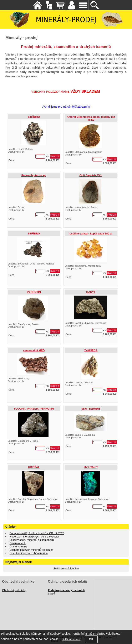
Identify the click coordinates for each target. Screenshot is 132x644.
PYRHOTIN (34, 292)
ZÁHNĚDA (91, 350)
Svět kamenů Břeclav (66, 568)
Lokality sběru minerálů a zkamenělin (32, 540)
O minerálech (18, 543)
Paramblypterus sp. (34, 175)
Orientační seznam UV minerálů (29, 553)
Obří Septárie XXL (91, 175)
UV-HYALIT (91, 467)
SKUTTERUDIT (91, 409)
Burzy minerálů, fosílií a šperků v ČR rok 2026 (37, 533)
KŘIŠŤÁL (34, 467)
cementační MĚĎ (34, 350)
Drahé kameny (18, 546)
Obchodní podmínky (14, 590)
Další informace (71, 639)
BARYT (91, 292)
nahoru (126, 638)
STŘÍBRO (34, 117)
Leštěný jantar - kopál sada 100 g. (91, 233)
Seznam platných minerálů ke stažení (32, 550)
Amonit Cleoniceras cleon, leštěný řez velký (91, 118)
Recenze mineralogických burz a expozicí (34, 537)
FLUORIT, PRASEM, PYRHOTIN (34, 409)
